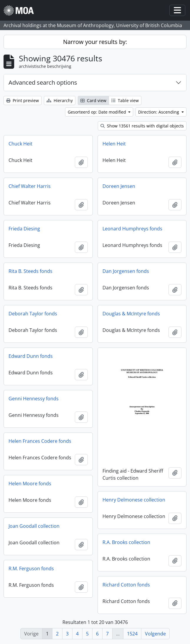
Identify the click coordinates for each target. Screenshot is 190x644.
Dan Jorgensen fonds (126, 271)
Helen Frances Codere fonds (40, 441)
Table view (125, 100)
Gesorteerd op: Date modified (98, 112)
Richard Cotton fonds (126, 585)
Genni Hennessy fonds (34, 399)
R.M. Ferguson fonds (31, 568)
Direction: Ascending (159, 112)
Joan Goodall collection (34, 526)
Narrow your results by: (95, 42)
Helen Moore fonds (30, 484)
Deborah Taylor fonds (33, 314)
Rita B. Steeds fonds (30, 271)
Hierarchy (60, 100)
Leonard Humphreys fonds (132, 229)
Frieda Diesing (24, 229)
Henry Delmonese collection (134, 500)
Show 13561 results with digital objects (142, 126)
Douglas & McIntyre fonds (131, 314)
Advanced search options (43, 82)
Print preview (23, 100)
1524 (132, 634)
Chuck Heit (20, 144)
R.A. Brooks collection (126, 542)
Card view (93, 100)
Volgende (155, 634)
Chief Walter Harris (30, 186)
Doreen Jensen (119, 186)
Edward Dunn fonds (31, 356)
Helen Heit (114, 144)
